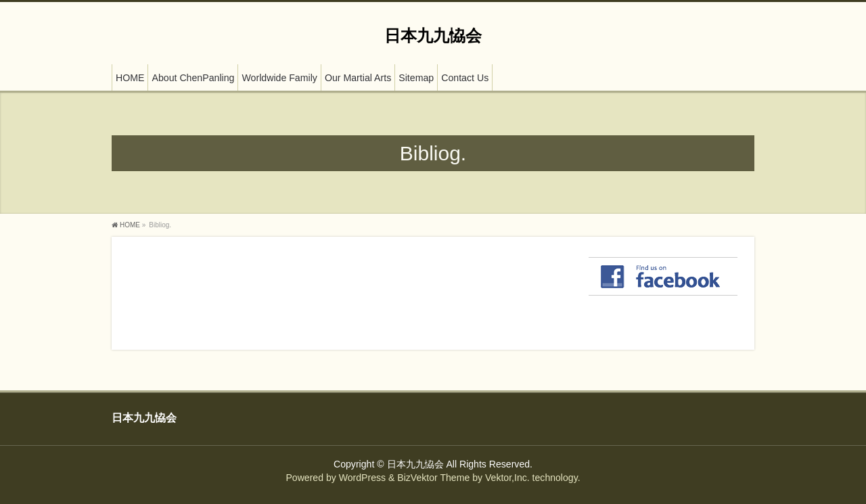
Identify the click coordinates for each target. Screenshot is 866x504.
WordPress (362, 478)
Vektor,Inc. (507, 478)
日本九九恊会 (433, 36)
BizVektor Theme (433, 478)
